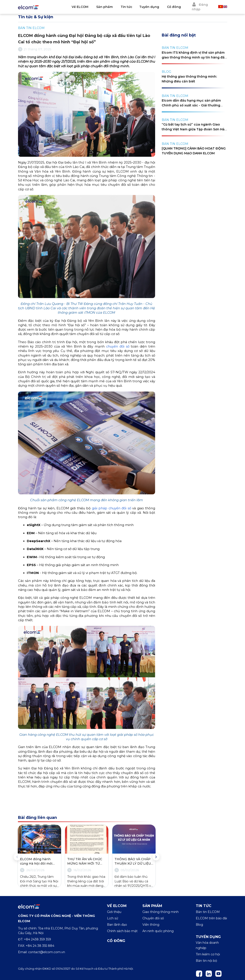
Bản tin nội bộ (206, 961)
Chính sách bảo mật (122, 931)
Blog (199, 925)
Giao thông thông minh (161, 912)
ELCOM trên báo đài (211, 918)
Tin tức (126, 7)
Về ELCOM (80, 7)
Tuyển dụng (149, 7)
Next (156, 857)
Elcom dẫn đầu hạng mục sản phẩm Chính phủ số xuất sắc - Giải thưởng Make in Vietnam (191, 105)
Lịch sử (113, 918)
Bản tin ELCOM (208, 912)
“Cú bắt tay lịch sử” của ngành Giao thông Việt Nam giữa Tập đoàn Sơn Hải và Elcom (194, 129)
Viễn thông (151, 925)
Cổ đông (174, 7)
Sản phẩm (104, 7)
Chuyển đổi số (153, 918)
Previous (17, 857)
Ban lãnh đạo (117, 925)
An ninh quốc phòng (158, 931)
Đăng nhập (200, 7)
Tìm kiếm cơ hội (208, 954)
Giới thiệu (114, 912)
